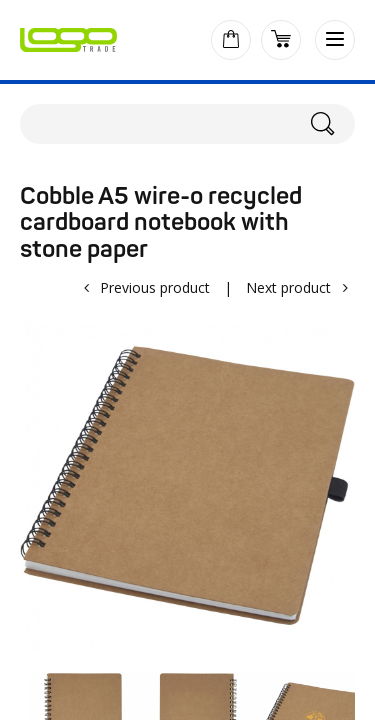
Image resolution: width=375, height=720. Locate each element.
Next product (288, 287)
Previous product (155, 287)
